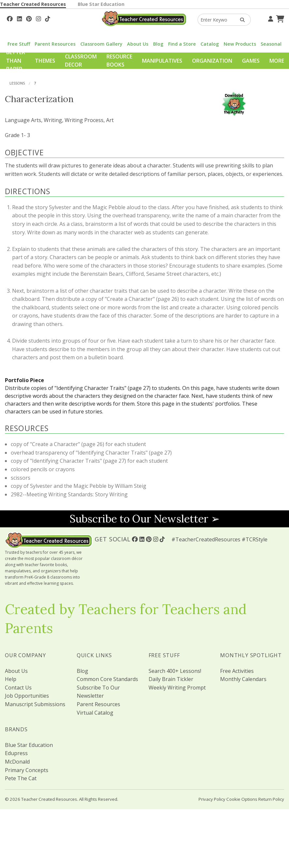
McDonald (17, 762)
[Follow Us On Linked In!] (19, 18)
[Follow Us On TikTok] (48, 18)
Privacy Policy (212, 799)
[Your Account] (270, 18)
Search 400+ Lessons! (175, 671)
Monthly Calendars (243, 679)
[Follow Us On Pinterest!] (29, 18)
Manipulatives (162, 61)
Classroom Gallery (101, 44)
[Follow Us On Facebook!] (10, 18)
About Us (138, 44)
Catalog (210, 44)
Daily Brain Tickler (171, 679)
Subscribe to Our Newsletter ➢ (145, 519)
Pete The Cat (21, 778)
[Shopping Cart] (279, 18)
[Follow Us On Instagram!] (38, 18)
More (277, 61)
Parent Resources (55, 44)
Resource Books (119, 61)
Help (11, 679)
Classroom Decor (81, 61)
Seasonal (271, 44)
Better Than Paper (16, 61)
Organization (212, 61)
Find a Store (182, 44)
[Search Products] (240, 20)
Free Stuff (19, 44)
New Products (240, 44)
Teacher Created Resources (33, 4)
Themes (45, 61)
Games (251, 61)
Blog (158, 44)
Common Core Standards (107, 679)
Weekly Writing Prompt (177, 688)
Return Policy (271, 799)
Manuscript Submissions (35, 704)
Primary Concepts (27, 770)
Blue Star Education (101, 4)
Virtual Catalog (95, 713)
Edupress (16, 753)
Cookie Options (242, 799)
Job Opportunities (27, 696)
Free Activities (237, 671)
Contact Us (18, 688)
